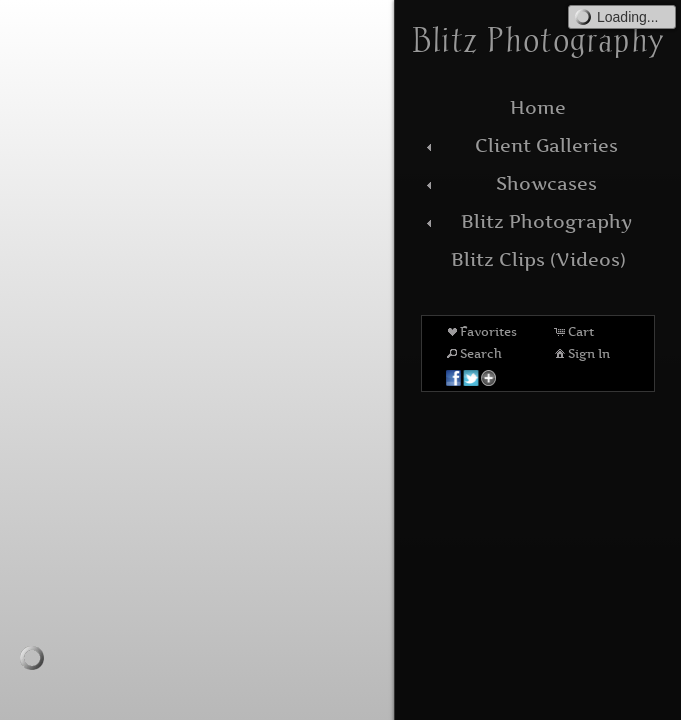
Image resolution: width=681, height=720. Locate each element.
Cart (573, 331)
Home (538, 107)
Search (473, 353)
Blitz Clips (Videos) (538, 259)
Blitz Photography (526, 221)
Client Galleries (519, 145)
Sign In (581, 353)
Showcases (509, 183)
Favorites (480, 331)
